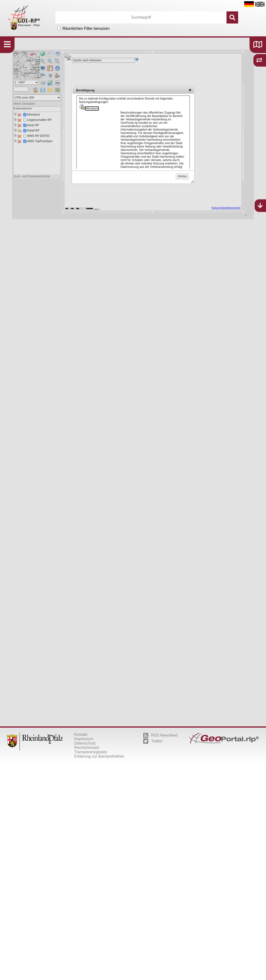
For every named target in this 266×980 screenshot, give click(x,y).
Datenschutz (85, 743)
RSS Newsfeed (160, 735)
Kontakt (81, 735)
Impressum (84, 739)
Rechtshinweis (87, 748)
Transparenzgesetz (91, 752)
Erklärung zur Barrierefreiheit (99, 756)
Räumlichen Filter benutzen (86, 28)
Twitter (153, 741)
